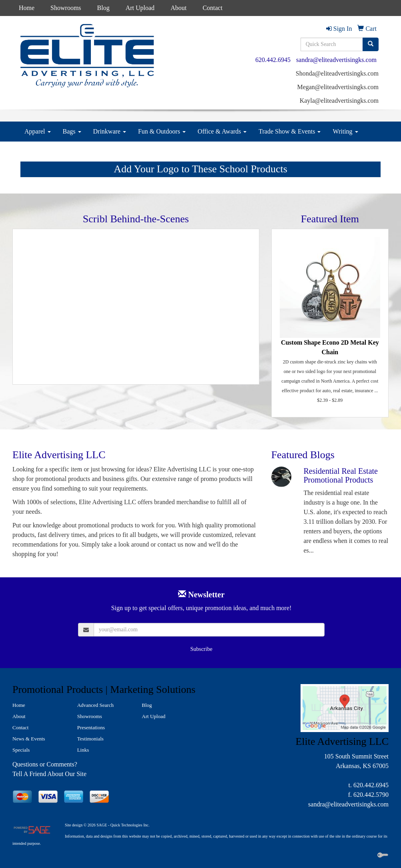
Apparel (38, 131)
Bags (72, 131)
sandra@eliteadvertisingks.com (336, 60)
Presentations (91, 727)
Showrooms (66, 8)
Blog (103, 8)
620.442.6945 (273, 60)
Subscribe (201, 649)
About (178, 8)
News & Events (29, 739)
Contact (213, 8)
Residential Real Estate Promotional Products (341, 475)
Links (83, 750)
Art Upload (140, 8)
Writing (345, 131)
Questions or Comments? (45, 764)
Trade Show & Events (290, 131)
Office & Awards (222, 131)
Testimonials (90, 739)
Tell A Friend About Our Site (49, 774)
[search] (371, 44)
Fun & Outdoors (162, 131)
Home (27, 8)
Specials (21, 750)
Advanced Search (95, 705)
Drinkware (110, 131)
